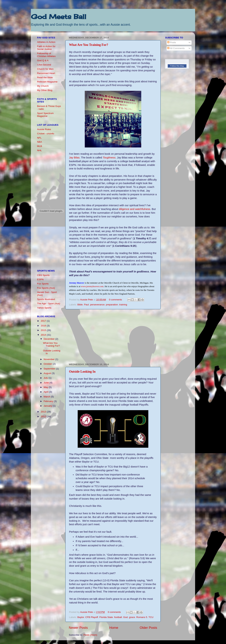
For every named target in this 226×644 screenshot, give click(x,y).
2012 (44, 416)
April (46, 392)
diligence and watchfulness (135, 209)
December (49, 339)
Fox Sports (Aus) (46, 288)
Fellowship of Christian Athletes (46, 55)
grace (132, 617)
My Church (43, 86)
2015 (44, 330)
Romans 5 (142, 617)
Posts (172, 42)
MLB (40, 146)
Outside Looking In (82, 372)
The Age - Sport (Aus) (49, 304)
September (50, 369)
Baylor (81, 617)
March (47, 397)
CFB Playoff (92, 617)
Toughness (109, 158)
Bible (80, 305)
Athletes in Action (46, 42)
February (49, 401)
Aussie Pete (87, 300)
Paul (86, 305)
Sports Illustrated (46, 299)
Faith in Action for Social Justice (46, 48)
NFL (39, 138)
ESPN (40, 279)
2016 (44, 326)
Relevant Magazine (47, 82)
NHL (39, 150)
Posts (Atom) (90, 635)
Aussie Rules (44, 129)
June (47, 383)
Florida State (106, 617)
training (123, 305)
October (48, 364)
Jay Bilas (74, 158)
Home (114, 628)
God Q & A (43, 60)
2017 (44, 321)
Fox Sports (43, 284)
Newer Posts (78, 628)
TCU (151, 617)
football (118, 617)
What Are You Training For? (89, 45)
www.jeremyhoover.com (92, 286)
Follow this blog (177, 66)
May (46, 387)
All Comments (176, 48)
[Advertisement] (113, 336)
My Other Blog (45, 90)
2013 (44, 412)
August (48, 373)
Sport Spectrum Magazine (45, 115)
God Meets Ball (59, 17)
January (48, 406)
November (49, 359)
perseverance (97, 305)
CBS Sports (43, 275)
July (46, 378)
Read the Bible (45, 77)
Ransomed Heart (46, 73)
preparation (112, 305)
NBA (40, 142)
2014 (44, 335)
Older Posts (148, 628)
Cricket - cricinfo (46, 134)
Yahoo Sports (44, 308)
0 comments (115, 300)
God (126, 617)
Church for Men (45, 69)
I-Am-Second (44, 65)
